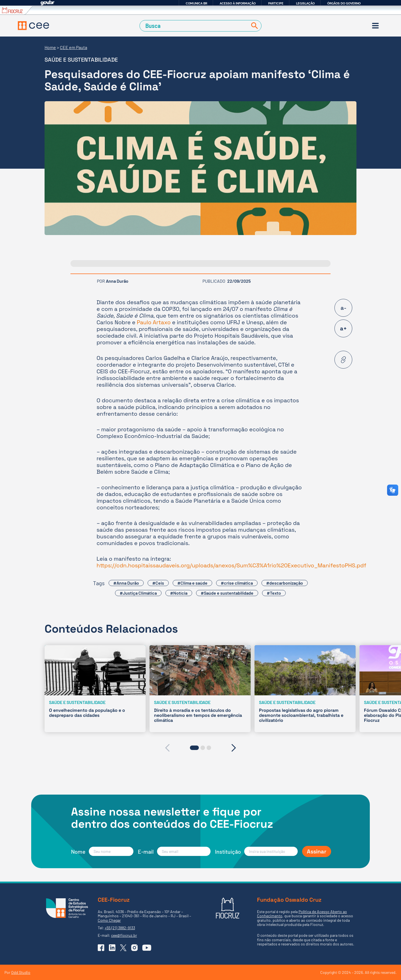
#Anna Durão (126, 583)
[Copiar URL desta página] (343, 360)
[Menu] (375, 26)
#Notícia (179, 593)
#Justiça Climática (138, 593)
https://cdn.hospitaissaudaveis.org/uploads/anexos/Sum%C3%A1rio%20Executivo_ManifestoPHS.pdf (232, 565)
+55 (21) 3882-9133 (120, 928)
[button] (194, 748)
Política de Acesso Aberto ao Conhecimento (302, 914)
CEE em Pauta (74, 47)
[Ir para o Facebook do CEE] (101, 948)
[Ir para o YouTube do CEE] (147, 948)
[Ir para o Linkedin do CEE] (112, 948)
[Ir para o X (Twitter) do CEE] (123, 948)
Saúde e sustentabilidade (81, 60)
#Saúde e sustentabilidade (227, 593)
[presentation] (167, 748)
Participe (276, 3)
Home (50, 47)
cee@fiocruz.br (124, 935)
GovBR (47, 3)
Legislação (305, 3)
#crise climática (237, 583)
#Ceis (158, 583)
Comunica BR (196, 3)
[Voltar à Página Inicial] (33, 26)
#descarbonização (285, 583)
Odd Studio (21, 972)
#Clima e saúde (192, 583)
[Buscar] (253, 26)
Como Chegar (109, 920)
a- (343, 308)
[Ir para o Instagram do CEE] (135, 948)
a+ (343, 328)
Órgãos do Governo (344, 3)
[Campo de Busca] (195, 26)
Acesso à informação (238, 3)
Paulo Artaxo (154, 322)
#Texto (274, 593)
